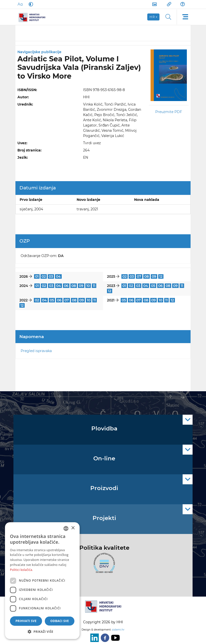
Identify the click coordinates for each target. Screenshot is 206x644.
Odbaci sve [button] (60, 621)
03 (51, 276)
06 (66, 286)
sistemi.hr (118, 630)
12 (161, 276)
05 (153, 286)
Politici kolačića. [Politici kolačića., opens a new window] (22, 570)
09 (154, 276)
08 (147, 276)
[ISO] (103, 566)
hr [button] (152, 17)
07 (139, 276)
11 (94, 286)
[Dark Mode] (30, 4)
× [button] (73, 528)
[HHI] (34, 17)
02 (44, 276)
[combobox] (66, 528)
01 (37, 276)
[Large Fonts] (20, 4)
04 (58, 276)
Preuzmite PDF (169, 112)
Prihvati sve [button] (26, 621)
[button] (42, 632)
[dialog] (42, 581)
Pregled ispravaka (36, 351)
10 (88, 286)
